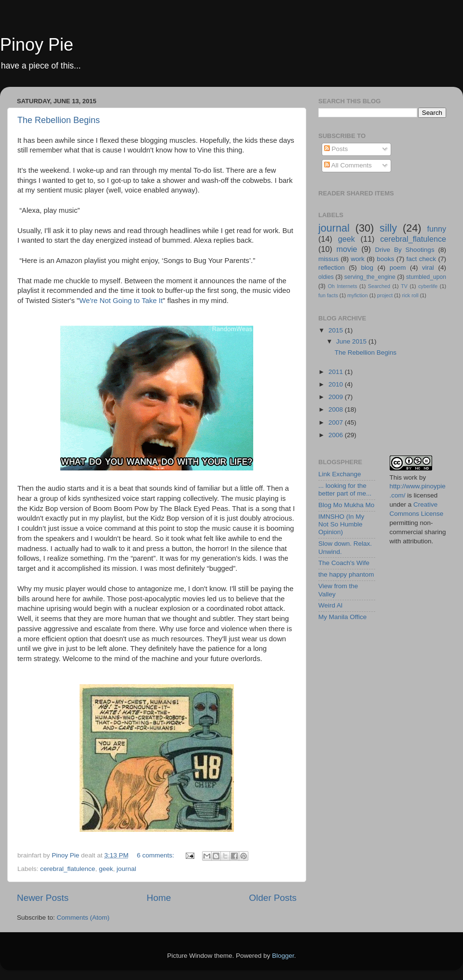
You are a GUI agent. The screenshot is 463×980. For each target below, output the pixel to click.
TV (404, 286)
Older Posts (273, 898)
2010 (337, 384)
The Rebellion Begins (59, 120)
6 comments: (157, 855)
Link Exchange (340, 474)
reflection (332, 268)
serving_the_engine (370, 277)
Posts (336, 149)
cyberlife (428, 286)
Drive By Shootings (405, 250)
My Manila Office (342, 617)
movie (347, 249)
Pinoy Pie (37, 45)
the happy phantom (346, 574)
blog (367, 268)
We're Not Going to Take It (121, 301)
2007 (337, 422)
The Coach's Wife (344, 563)
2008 (337, 409)
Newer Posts (43, 898)
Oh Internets (343, 286)
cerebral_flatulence (68, 869)
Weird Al (330, 605)
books (385, 259)
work (358, 259)
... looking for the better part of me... (345, 490)
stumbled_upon (426, 277)
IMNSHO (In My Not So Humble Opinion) (341, 524)
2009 (337, 397)
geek (106, 869)
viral (428, 268)
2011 (337, 372)
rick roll (410, 295)
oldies (326, 277)
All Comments (348, 165)
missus (328, 259)
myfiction (358, 295)
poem (398, 268)
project (385, 295)
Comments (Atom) (83, 918)
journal (127, 869)
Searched (379, 286)
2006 (337, 435)
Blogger (283, 956)
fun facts (328, 295)
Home (159, 898)
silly (388, 228)
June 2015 (352, 341)
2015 (337, 330)
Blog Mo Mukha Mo (346, 505)
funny (436, 229)
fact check (421, 259)
